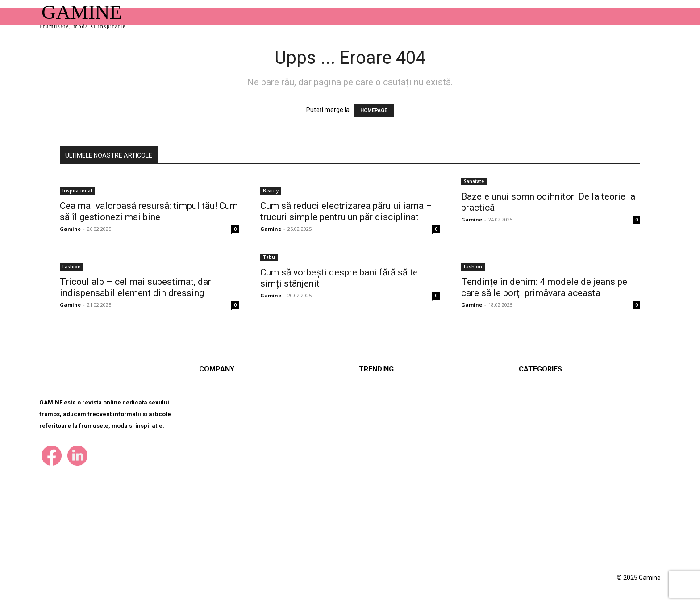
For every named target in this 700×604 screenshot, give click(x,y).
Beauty (271, 191)
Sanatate (474, 181)
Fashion (72, 267)
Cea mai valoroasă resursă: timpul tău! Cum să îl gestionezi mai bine (149, 211)
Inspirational (77, 191)
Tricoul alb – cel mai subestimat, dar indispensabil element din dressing (135, 287)
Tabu (269, 257)
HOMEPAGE (374, 110)
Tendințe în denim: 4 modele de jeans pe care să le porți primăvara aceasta (544, 287)
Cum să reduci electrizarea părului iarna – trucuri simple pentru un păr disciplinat (346, 211)
